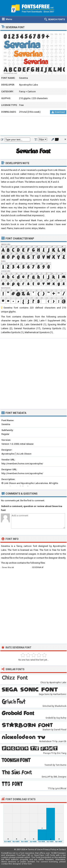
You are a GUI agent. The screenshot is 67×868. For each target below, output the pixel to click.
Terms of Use (34, 850)
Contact (62, 850)
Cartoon (32, 91)
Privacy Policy (50, 850)
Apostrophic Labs (28, 85)
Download (58, 112)
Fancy (22, 91)
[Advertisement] (33, 126)
